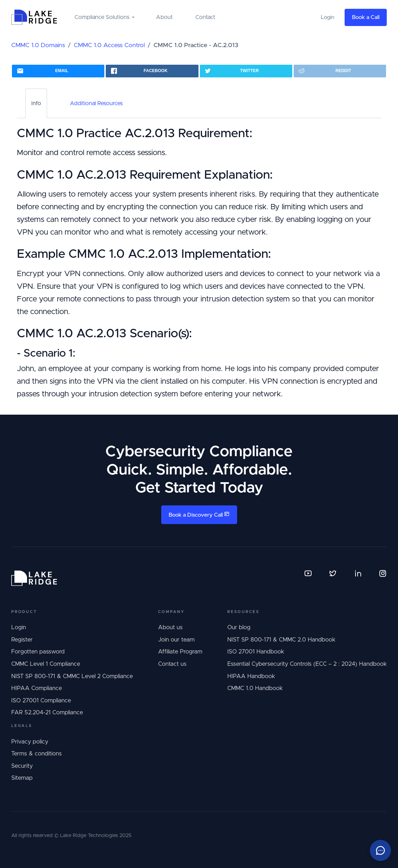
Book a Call (366, 17)
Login (19, 627)
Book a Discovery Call (199, 514)
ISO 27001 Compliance (41, 701)
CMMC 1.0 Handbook (255, 688)
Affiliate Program (180, 652)
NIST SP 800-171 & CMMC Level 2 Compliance (72, 676)
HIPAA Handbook (251, 676)
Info (36, 103)
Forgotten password (38, 652)
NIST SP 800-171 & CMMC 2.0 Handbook (281, 640)
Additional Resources (96, 103)
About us (170, 627)
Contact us (172, 664)
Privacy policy (30, 742)
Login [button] (328, 17)
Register (22, 640)
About (164, 17)
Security (22, 766)
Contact (205, 17)
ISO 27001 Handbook (256, 652)
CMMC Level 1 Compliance (46, 664)
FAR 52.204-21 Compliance (47, 713)
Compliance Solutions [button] (102, 17)
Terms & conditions (37, 754)
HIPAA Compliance (37, 688)
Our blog (239, 627)
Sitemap (22, 778)
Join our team (176, 640)
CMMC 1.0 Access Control (109, 45)
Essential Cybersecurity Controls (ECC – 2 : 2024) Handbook (307, 664)
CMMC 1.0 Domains (38, 45)
